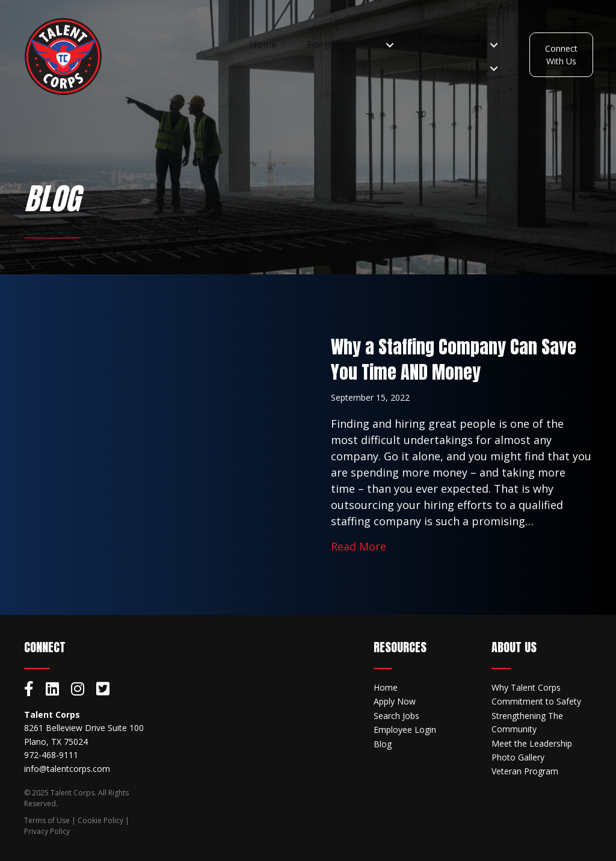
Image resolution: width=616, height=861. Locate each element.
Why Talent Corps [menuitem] (526, 687)
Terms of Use (47, 820)
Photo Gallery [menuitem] (518, 757)
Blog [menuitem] (383, 744)
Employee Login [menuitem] (405, 730)
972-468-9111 (51, 755)
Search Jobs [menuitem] (396, 716)
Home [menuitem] (263, 45)
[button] (390, 45)
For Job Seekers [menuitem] (342, 45)
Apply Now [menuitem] (395, 701)
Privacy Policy (47, 831)
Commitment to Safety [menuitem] (536, 701)
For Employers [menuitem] (449, 45)
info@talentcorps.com (67, 769)
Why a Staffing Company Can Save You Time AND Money (454, 360)
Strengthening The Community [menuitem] (527, 722)
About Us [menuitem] (461, 69)
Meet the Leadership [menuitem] (532, 743)
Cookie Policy (100, 820)
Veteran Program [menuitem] (525, 771)
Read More (359, 546)
